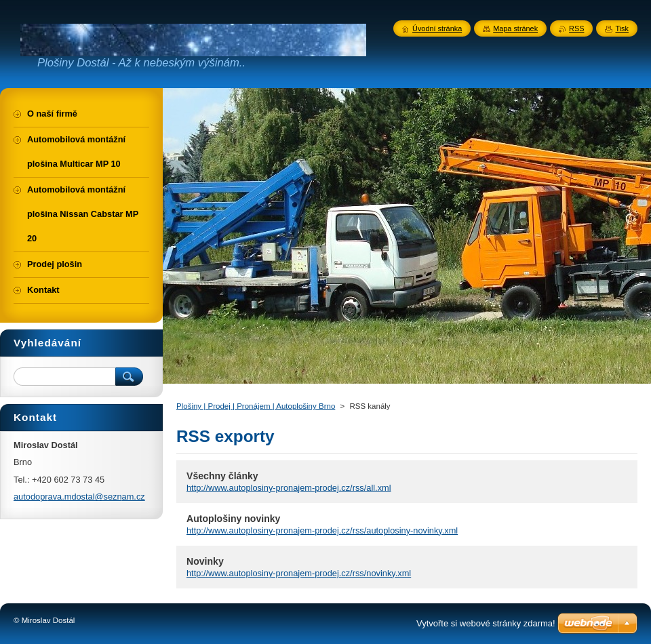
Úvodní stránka (437, 28)
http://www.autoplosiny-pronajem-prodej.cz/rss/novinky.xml (299, 573)
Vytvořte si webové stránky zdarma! (486, 623)
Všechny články (222, 476)
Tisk (622, 28)
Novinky (205, 561)
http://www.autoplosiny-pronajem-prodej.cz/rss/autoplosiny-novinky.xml (322, 530)
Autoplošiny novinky (233, 519)
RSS (576, 28)
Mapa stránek (515, 28)
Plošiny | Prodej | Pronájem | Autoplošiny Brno (256, 406)
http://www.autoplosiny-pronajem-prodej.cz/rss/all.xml (289, 488)
